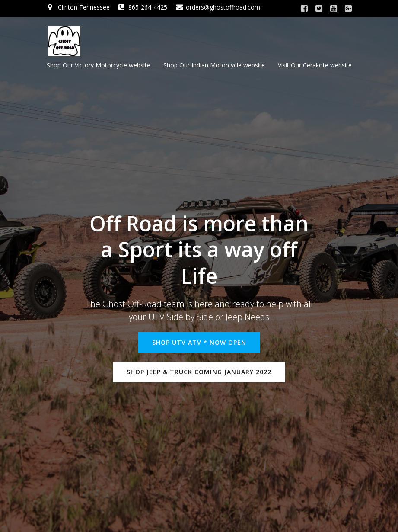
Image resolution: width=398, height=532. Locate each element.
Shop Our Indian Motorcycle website (214, 65)
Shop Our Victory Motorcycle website (99, 65)
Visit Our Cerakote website (315, 65)
